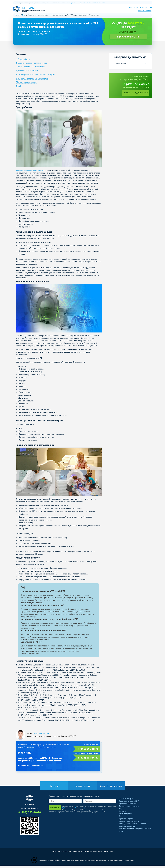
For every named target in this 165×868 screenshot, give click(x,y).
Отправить (55, 810)
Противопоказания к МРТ (129, 803)
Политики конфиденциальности (85, 810)
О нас (60, 10)
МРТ (67, 10)
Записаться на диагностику (136, 95)
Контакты (123, 814)
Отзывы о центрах (126, 801)
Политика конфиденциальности (131, 824)
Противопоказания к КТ (128, 806)
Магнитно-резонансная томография (31, 173)
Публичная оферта (126, 821)
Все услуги (110, 10)
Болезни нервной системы (129, 808)
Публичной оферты (68, 810)
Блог (121, 819)
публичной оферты (77, 3)
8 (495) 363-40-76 (139, 10)
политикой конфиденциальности (94, 3)
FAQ (121, 811)
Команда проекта (126, 816)
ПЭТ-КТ (82, 10)
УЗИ (90, 10)
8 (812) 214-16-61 (88, 760)
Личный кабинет (145, 14)
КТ (74, 10)
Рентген (99, 10)
